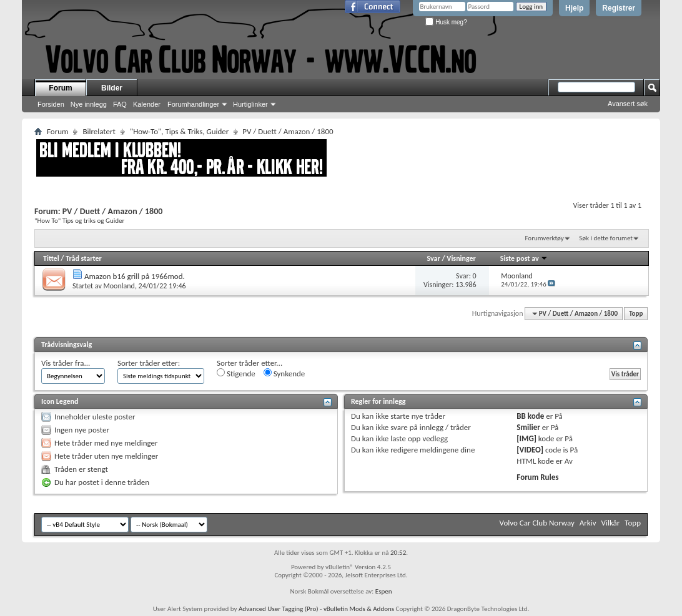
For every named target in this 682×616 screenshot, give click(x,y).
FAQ (120, 104)
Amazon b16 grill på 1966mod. (135, 276)
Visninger (461, 258)
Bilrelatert (99, 131)
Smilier (528, 427)
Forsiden (51, 104)
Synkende (284, 373)
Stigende (236, 373)
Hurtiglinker (250, 104)
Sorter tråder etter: (149, 363)
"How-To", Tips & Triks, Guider (179, 131)
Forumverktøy (544, 238)
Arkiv (588, 523)
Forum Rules (537, 477)
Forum (60, 88)
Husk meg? (446, 22)
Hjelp (574, 8)
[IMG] (526, 438)
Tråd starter (84, 258)
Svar (433, 258)
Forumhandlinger (193, 104)
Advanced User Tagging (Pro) (279, 609)
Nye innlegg (89, 104)
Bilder (112, 88)
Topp (636, 314)
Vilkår (611, 523)
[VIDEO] (530, 450)
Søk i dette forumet (606, 238)
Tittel (51, 258)
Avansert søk (628, 104)
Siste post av (524, 258)
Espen (384, 591)
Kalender (147, 104)
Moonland (119, 286)
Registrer (619, 8)
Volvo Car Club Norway (537, 523)
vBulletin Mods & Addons (359, 609)
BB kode (530, 416)
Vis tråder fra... (66, 363)
